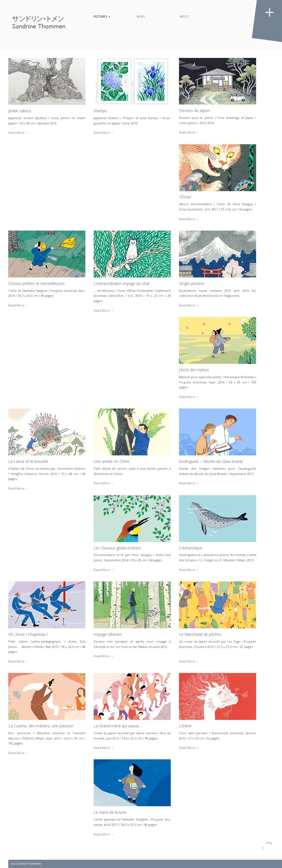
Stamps (100, 111)
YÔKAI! (185, 197)
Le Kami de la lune (110, 812)
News (141, 17)
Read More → (18, 133)
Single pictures (192, 283)
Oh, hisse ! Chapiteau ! (28, 634)
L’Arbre (185, 726)
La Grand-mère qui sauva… (118, 726)
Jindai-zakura (20, 111)
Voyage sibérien (108, 634)
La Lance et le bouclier (28, 461)
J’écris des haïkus (194, 370)
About (184, 17)
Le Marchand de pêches (200, 634)
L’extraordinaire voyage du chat (122, 283)
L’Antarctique (191, 548)
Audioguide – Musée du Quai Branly (211, 461)
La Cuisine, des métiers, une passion (41, 726)
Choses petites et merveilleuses (36, 283)
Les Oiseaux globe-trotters (117, 548)
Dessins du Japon (194, 110)
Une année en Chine (112, 461)
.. (137, 11)
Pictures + (102, 17)
